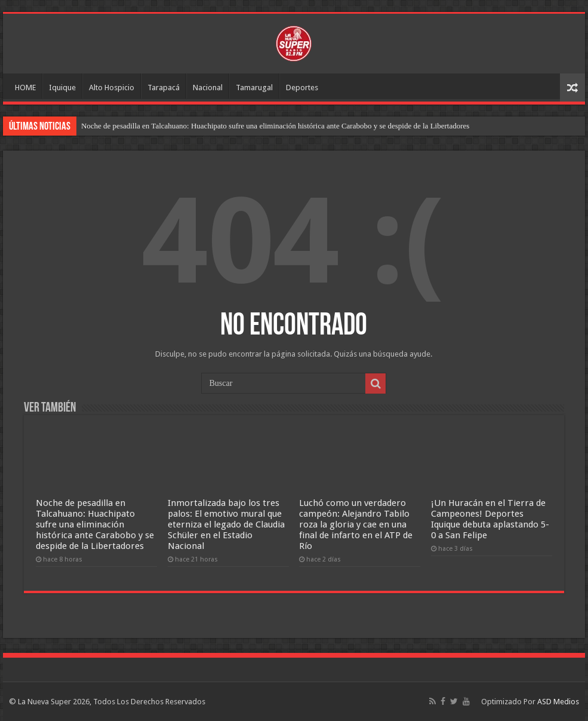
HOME (25, 88)
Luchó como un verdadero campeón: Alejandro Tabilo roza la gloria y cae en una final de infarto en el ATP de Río (356, 524)
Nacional (208, 88)
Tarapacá (164, 88)
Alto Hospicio (112, 88)
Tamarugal (254, 88)
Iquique (62, 88)
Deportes (302, 88)
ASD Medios (558, 702)
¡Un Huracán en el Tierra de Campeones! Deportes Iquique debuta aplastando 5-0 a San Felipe (490, 519)
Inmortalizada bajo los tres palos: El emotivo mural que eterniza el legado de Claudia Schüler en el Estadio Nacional (226, 524)
